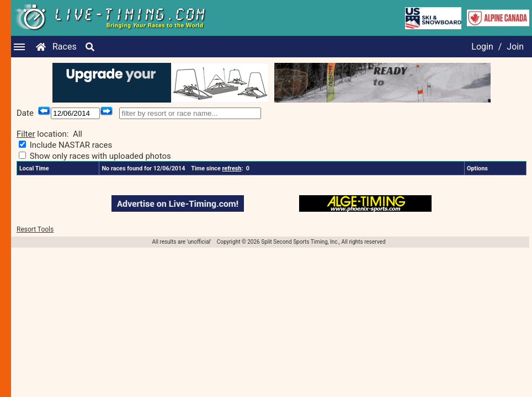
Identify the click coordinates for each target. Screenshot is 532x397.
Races (65, 47)
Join (515, 47)
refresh (232, 168)
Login (482, 47)
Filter (26, 134)
